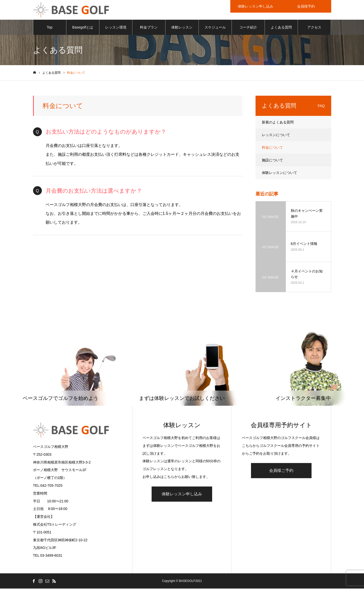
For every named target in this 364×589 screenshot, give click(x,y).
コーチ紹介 (248, 28)
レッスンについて (276, 135)
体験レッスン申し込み (182, 494)
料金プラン (149, 28)
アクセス (314, 28)
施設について (272, 161)
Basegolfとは (83, 28)
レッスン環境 (116, 28)
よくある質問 (281, 28)
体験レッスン (182, 28)
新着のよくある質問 (278, 123)
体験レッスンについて (279, 173)
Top (50, 28)
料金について (272, 148)
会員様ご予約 (281, 471)
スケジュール (215, 28)
